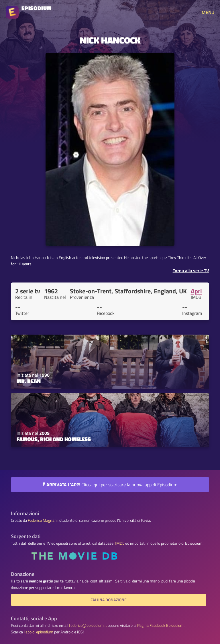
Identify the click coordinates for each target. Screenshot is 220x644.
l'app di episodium (39, 632)
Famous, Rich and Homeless (54, 439)
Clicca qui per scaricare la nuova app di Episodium (110, 485)
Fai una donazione (109, 600)
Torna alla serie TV (191, 270)
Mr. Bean (29, 381)
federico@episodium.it (88, 625)
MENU (208, 12)
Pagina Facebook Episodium (160, 625)
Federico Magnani (43, 520)
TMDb (119, 543)
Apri (196, 291)
